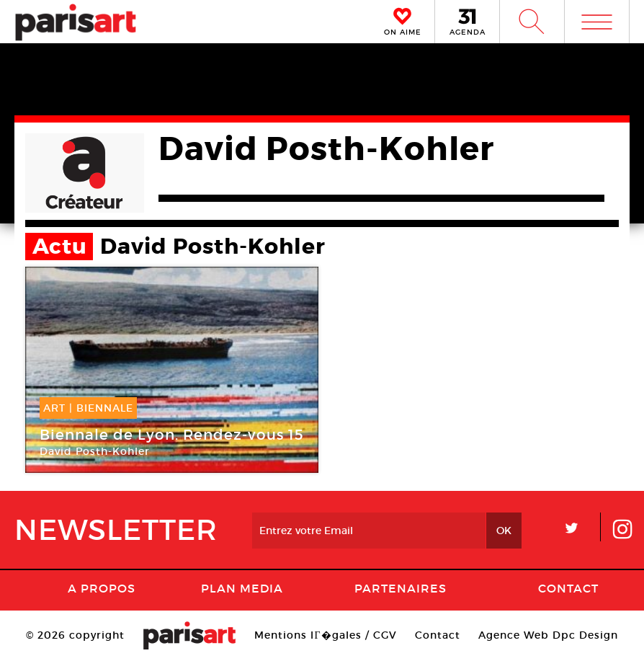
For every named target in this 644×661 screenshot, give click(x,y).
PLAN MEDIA (242, 588)
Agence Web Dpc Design (548, 635)
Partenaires (401, 588)
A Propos (102, 588)
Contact (568, 588)
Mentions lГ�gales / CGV (325, 635)
